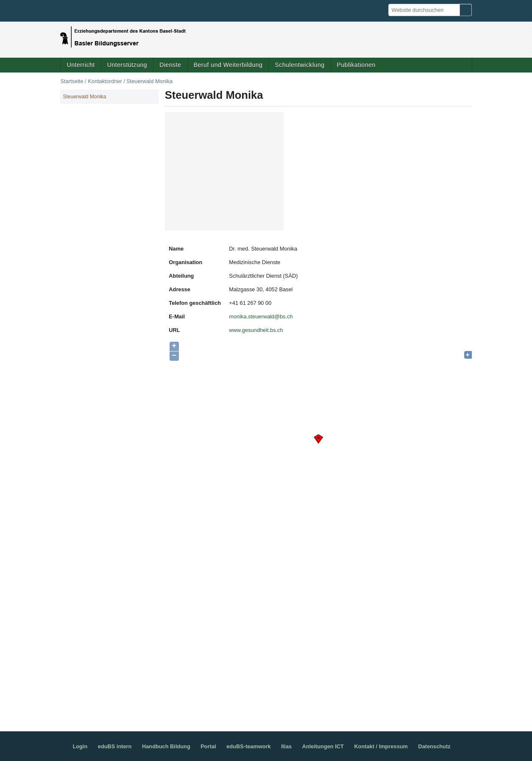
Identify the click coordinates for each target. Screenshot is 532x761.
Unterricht (81, 65)
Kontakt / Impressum (381, 746)
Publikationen (356, 65)
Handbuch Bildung (166, 746)
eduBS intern (115, 746)
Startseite (72, 81)
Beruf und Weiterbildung (228, 65)
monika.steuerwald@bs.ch (261, 316)
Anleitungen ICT (323, 746)
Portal (208, 746)
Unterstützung (127, 65)
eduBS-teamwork (249, 746)
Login (80, 746)
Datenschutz (435, 746)
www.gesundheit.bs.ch (256, 330)
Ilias (286, 746)
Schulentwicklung (299, 65)
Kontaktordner (105, 81)
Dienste (170, 65)
